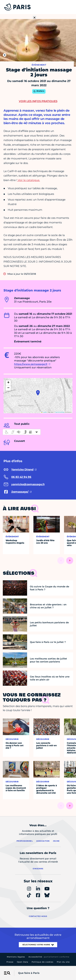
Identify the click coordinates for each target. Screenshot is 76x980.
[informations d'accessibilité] (22, 432)
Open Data (23, 962)
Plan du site (63, 962)
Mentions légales (16, 957)
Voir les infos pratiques (38, 101)
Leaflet (44, 412)
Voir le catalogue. (28, 180)
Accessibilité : (49, 957)
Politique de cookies (42, 962)
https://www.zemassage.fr (31, 364)
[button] (38, 393)
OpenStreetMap (60, 412)
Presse (10, 962)
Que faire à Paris (29, 973)
